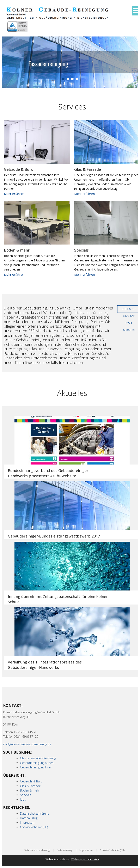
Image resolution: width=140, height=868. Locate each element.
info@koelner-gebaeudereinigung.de (27, 744)
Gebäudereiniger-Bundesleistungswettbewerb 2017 (54, 536)
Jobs (23, 799)
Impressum (28, 823)
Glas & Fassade (88, 169)
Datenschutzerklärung (35, 813)
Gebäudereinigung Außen (37, 763)
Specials (81, 250)
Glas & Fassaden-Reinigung (38, 758)
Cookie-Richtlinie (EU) (34, 827)
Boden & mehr (17, 250)
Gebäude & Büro (19, 169)
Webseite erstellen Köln (85, 859)
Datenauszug (29, 818)
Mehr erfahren (14, 194)
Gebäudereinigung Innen (36, 767)
